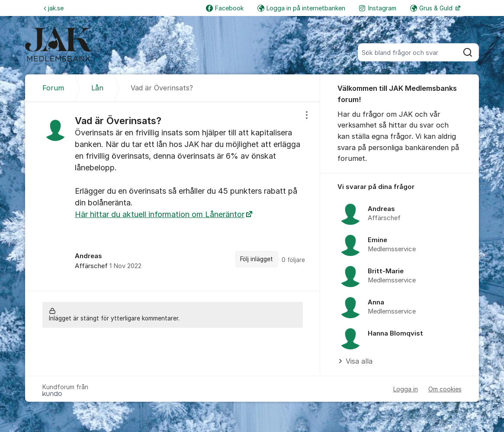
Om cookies (445, 389)
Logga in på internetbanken (301, 8)
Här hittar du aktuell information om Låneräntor (160, 214)
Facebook (225, 8)
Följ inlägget (257, 259)
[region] (173, 196)
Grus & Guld (432, 8)
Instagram (378, 8)
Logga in (406, 389)
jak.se (54, 8)
